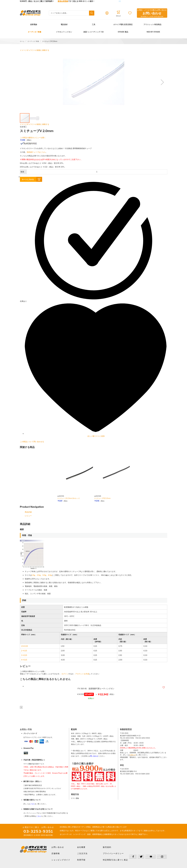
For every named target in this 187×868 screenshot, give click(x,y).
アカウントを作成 (82, 674)
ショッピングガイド (61, 860)
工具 (94, 24)
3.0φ (44, 575)
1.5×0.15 (25, 646)
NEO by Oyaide (153, 32)
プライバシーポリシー (113, 853)
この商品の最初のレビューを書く (33, 138)
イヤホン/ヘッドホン (64, 32)
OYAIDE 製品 (123, 32)
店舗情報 (56, 853)
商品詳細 (28, 512)
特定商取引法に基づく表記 (115, 860)
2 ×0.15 (24, 651)
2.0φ (39, 575)
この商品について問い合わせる (32, 442)
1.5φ (33, 575)
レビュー (28, 516)
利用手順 (81, 860)
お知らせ (133, 755)
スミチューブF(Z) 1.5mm (102, 498)
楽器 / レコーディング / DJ (93, 32)
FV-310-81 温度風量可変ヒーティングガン (96, 689)
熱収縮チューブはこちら (36, 152)
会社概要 (81, 847)
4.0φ (50, 575)
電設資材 (64, 24)
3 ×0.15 (24, 655)
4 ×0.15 (24, 660)
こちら (32, 804)
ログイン (65, 674)
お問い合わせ (58, 847)
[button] (162, 82)
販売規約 (107, 847)
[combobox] (72, 13)
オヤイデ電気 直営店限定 (123, 24)
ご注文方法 (82, 853)
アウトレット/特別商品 (152, 24)
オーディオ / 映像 (35, 32)
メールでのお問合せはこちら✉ (109, 1)
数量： (23, 172)
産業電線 (34, 24)
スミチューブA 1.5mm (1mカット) (69, 498)
